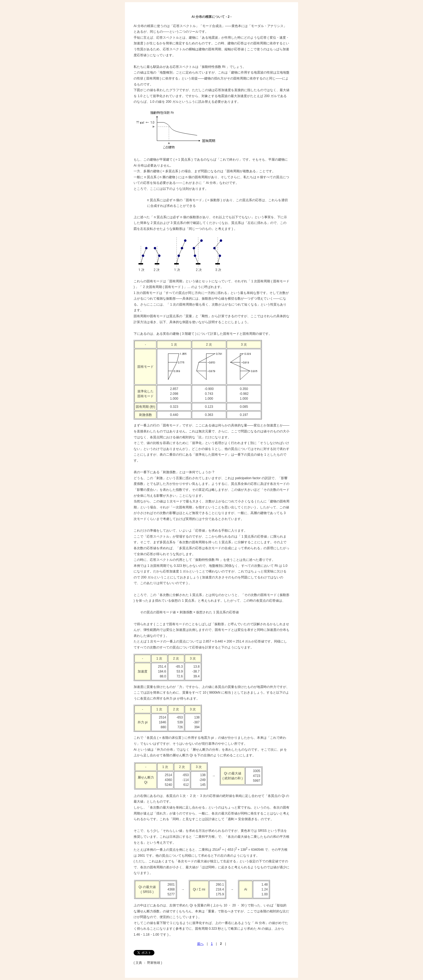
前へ (200, 944)
